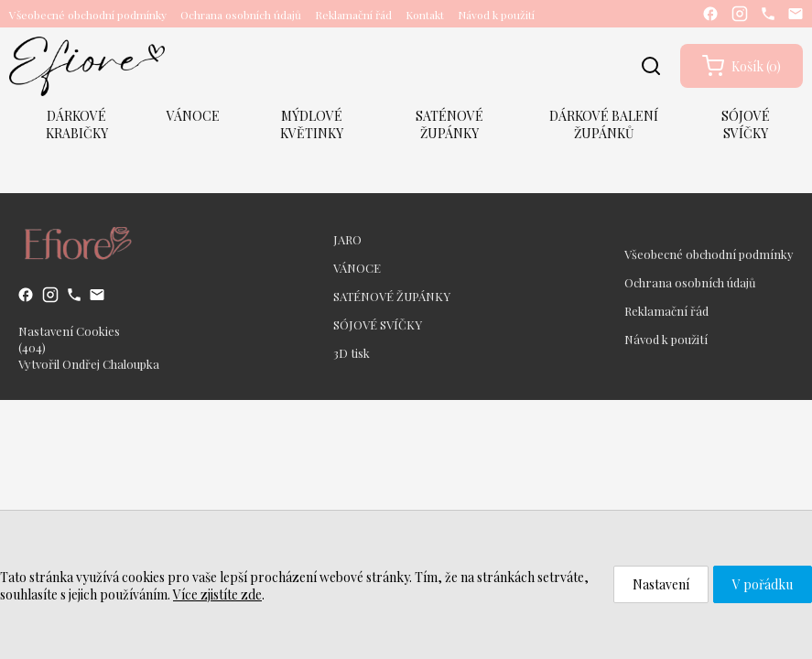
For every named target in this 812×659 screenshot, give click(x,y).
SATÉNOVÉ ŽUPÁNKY (449, 124)
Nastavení (661, 584)
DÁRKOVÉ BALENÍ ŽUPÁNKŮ (604, 124)
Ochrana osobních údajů (241, 15)
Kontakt (425, 15)
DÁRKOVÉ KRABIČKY (77, 124)
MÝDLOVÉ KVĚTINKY (312, 124)
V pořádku (763, 584)
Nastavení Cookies (69, 331)
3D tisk (352, 353)
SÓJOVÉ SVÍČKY (746, 124)
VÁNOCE (193, 116)
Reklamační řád (353, 15)
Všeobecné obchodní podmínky (88, 15)
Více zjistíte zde (217, 594)
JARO (347, 239)
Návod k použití (496, 15)
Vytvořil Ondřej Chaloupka (89, 364)
